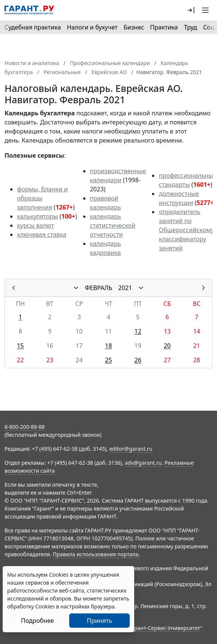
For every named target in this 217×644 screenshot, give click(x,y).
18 (108, 346)
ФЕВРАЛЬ (99, 288)
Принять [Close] (100, 621)
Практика (164, 27)
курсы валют (36, 225)
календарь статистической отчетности (113, 225)
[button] (191, 10)
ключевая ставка (42, 234)
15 (20, 346)
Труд (190, 27)
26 (138, 360)
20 (167, 346)
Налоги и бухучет (92, 27)
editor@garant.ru (131, 449)
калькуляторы (37, 216)
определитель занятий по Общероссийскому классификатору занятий (186, 230)
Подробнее (37, 621)
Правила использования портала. (96, 554)
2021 (125, 288)
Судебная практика (33, 27)
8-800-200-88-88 (25, 427)
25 (108, 360)
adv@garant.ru (143, 463)
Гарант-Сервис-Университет (165, 628)
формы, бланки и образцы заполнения (42, 198)
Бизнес (134, 27)
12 (138, 331)
